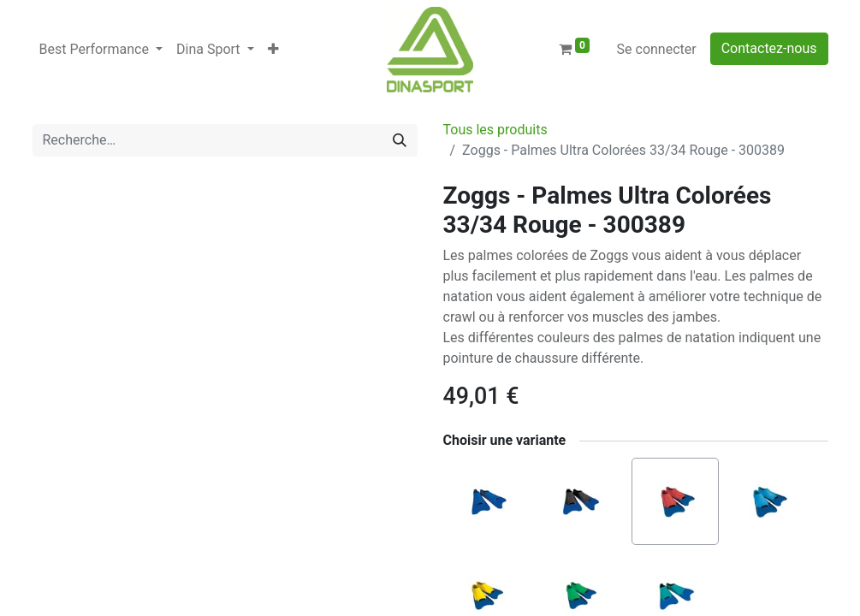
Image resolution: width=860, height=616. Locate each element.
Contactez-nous (769, 48)
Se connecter (657, 49)
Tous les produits (495, 130)
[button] (273, 50)
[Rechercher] (400, 140)
